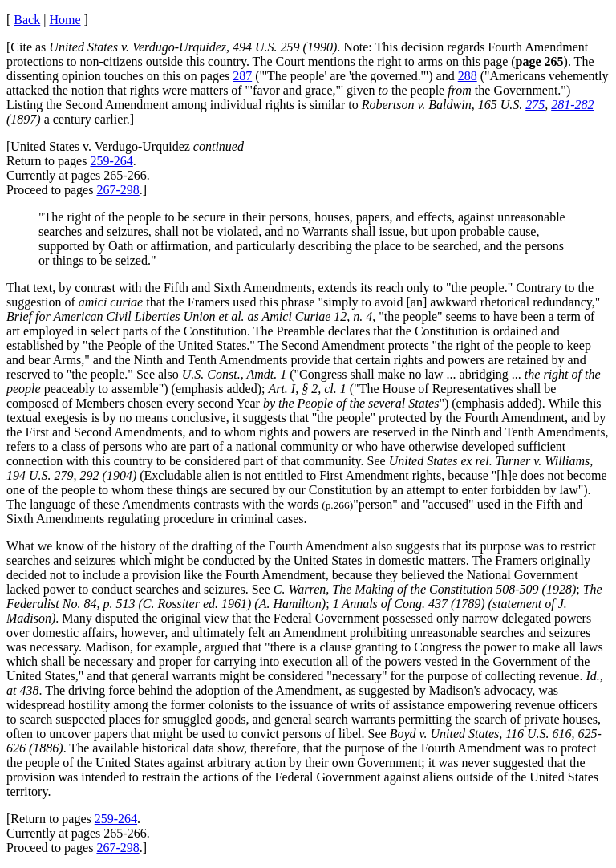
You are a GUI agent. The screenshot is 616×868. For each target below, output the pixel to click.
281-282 (572, 105)
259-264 (111, 161)
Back (27, 20)
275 (535, 105)
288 (468, 76)
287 (242, 76)
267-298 (118, 190)
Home (65, 20)
